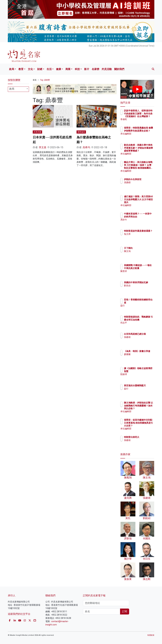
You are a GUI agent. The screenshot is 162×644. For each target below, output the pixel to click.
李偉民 (141, 119)
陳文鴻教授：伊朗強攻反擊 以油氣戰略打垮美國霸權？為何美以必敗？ (145, 408)
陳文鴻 (141, 251)
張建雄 (141, 340)
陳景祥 (141, 274)
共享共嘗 (37, 132)
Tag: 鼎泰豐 (45, 80)
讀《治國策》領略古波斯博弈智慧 (145, 371)
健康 (59, 69)
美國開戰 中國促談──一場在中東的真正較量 (145, 268)
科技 (77, 69)
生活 (49, 69)
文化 (30, 69)
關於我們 (119, 69)
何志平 (141, 326)
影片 (87, 69)
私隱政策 (151, 635)
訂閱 (125, 611)
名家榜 (95, 69)
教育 (21, 69)
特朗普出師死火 (145, 437)
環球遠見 (81, 132)
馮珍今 (141, 222)
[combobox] (18, 89)
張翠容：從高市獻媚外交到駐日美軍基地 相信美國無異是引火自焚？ (145, 426)
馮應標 (141, 185)
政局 (12, 69)
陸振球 (141, 377)
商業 (68, 69)
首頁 (35, 80)
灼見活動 (107, 69)
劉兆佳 (141, 288)
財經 (40, 69)
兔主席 (141, 237)
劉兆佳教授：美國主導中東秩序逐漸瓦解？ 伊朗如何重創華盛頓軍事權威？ (145, 151)
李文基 (43, 147)
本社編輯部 (143, 137)
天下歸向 (142, 248)
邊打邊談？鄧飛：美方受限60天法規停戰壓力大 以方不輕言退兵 (144, 202)
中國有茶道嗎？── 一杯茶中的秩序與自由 (145, 216)
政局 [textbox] (12, 89)
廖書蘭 (141, 357)
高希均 (86, 147)
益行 (140, 306)
